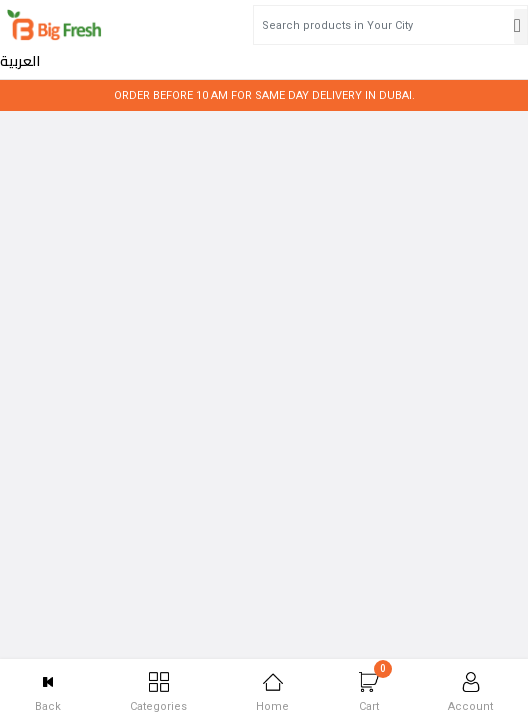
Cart (375, 686)
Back (48, 692)
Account (470, 692)
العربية (474, 26)
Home (272, 692)
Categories (158, 692)
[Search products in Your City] (295, 25)
